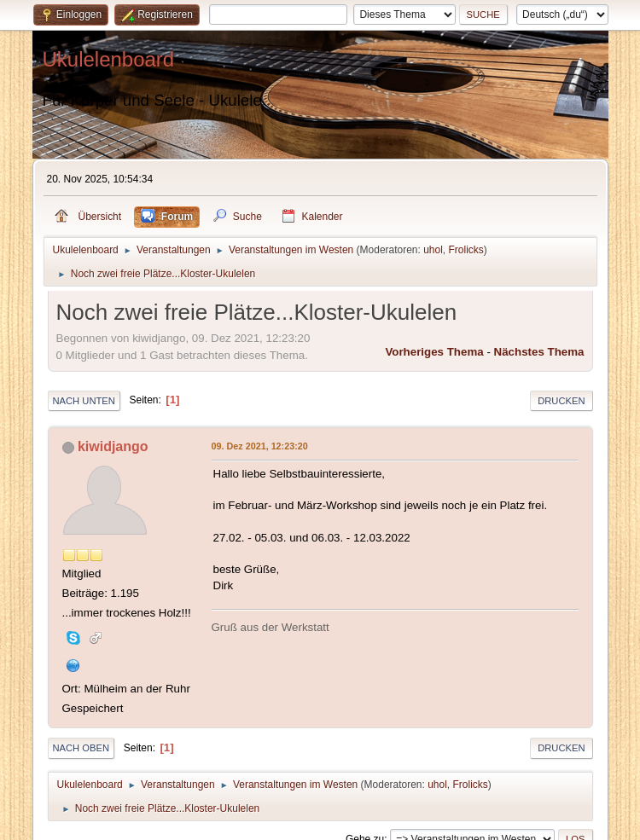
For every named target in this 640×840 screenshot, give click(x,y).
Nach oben (81, 748)
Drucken (561, 401)
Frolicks (466, 250)
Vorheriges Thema (434, 352)
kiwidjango (113, 446)
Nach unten (84, 401)
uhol (433, 250)
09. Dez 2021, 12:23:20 (260, 446)
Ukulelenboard (109, 59)
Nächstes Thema (539, 352)
